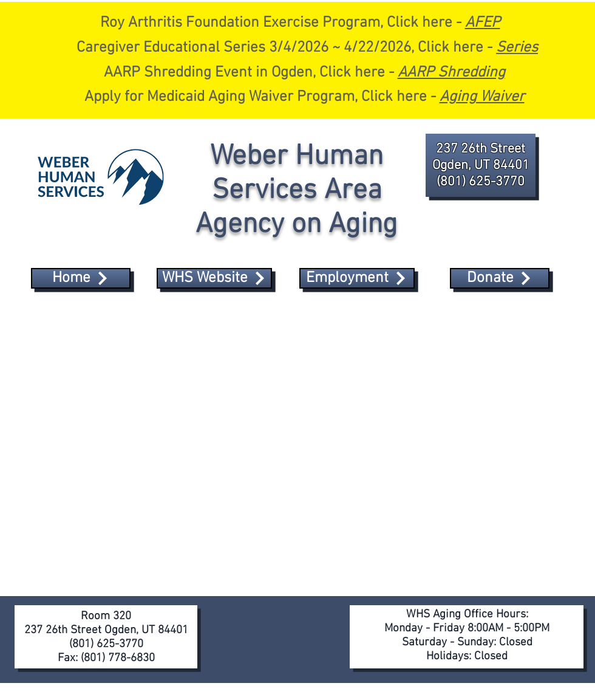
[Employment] (357, 278)
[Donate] (500, 278)
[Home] (81, 278)
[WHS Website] (214, 278)
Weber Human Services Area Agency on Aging (297, 191)
